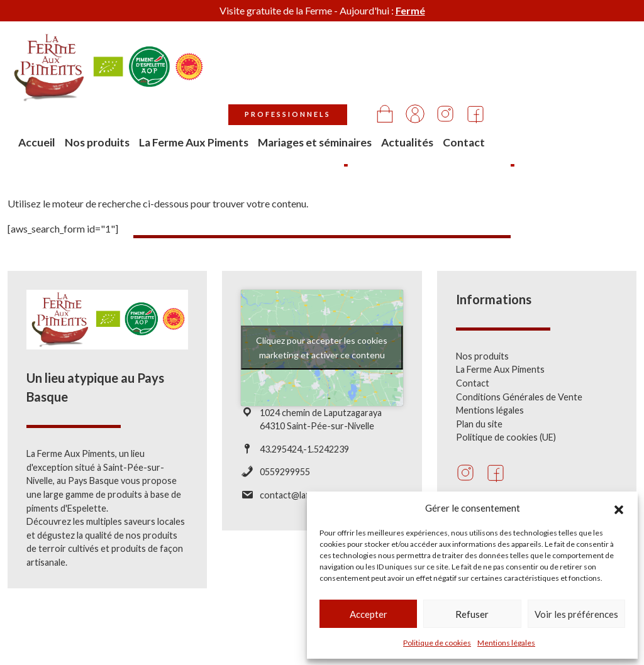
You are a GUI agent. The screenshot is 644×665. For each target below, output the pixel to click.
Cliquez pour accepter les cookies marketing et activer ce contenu (322, 348)
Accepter (369, 614)
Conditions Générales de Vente (519, 397)
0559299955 (285, 472)
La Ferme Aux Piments (372, 79)
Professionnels (439, 42)
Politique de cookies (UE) (506, 437)
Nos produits (299, 79)
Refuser (472, 614)
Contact (615, 71)
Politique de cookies (437, 643)
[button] (619, 508)
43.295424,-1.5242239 (304, 449)
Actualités (559, 71)
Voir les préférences (576, 614)
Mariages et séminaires (464, 79)
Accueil (250, 71)
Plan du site (479, 424)
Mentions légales (506, 643)
